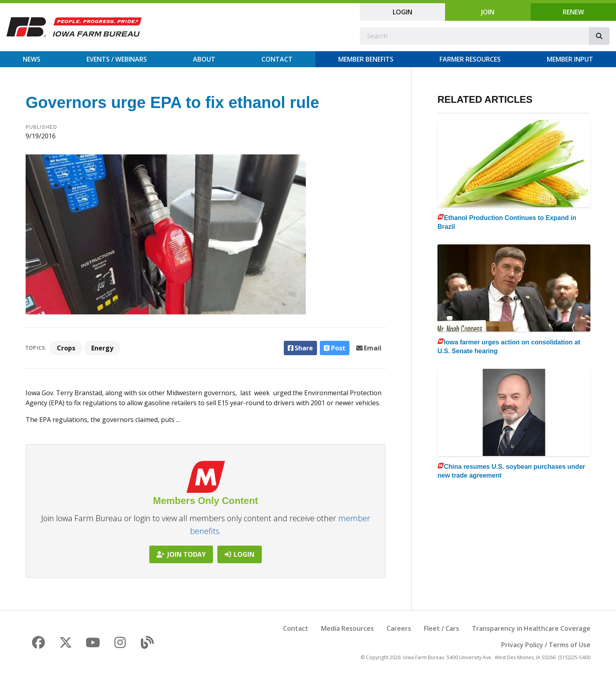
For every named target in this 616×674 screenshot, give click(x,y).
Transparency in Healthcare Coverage (531, 628)
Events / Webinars (117, 59)
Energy (102, 348)
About (204, 59)
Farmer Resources (470, 59)
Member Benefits (366, 59)
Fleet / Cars (441, 628)
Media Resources (347, 628)
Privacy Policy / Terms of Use (546, 645)
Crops (66, 348)
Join (488, 12)
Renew (573, 12)
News (32, 59)
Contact (277, 59)
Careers (399, 628)
